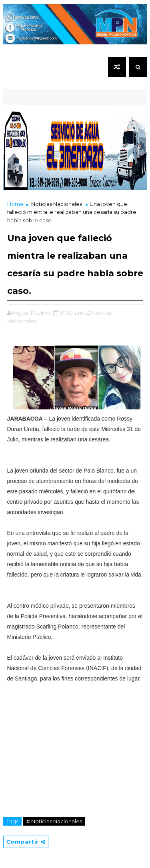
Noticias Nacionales (57, 204)
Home (15, 204)
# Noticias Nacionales (54, 821)
